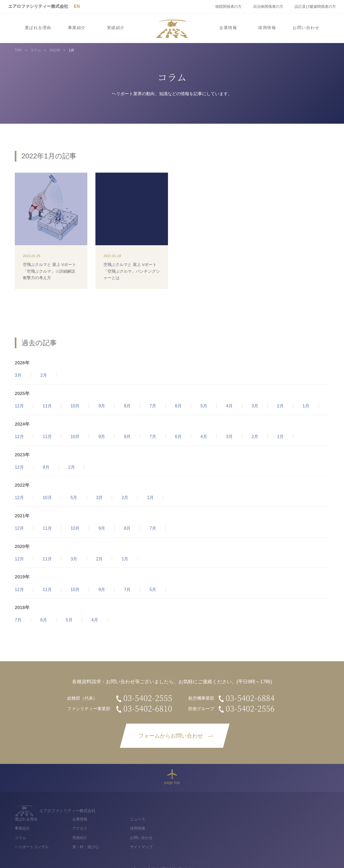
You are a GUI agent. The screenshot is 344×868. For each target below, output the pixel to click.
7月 (153, 406)
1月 (306, 406)
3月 (18, 375)
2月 (44, 375)
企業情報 (228, 28)
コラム (162, 827)
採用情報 (267, 28)
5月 (204, 406)
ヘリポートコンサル (173, 837)
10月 (75, 406)
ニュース (279, 809)
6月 (178, 406)
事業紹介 (77, 28)
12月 (19, 406)
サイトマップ (283, 837)
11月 (47, 406)
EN (77, 6)
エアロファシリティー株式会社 (38, 6)
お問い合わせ (306, 28)
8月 (127, 406)
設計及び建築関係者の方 (315, 6)
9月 (102, 406)
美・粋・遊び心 (227, 837)
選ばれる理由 (38, 28)
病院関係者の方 (228, 6)
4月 (229, 406)
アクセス (221, 818)
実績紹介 (116, 28)
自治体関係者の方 (268, 6)
